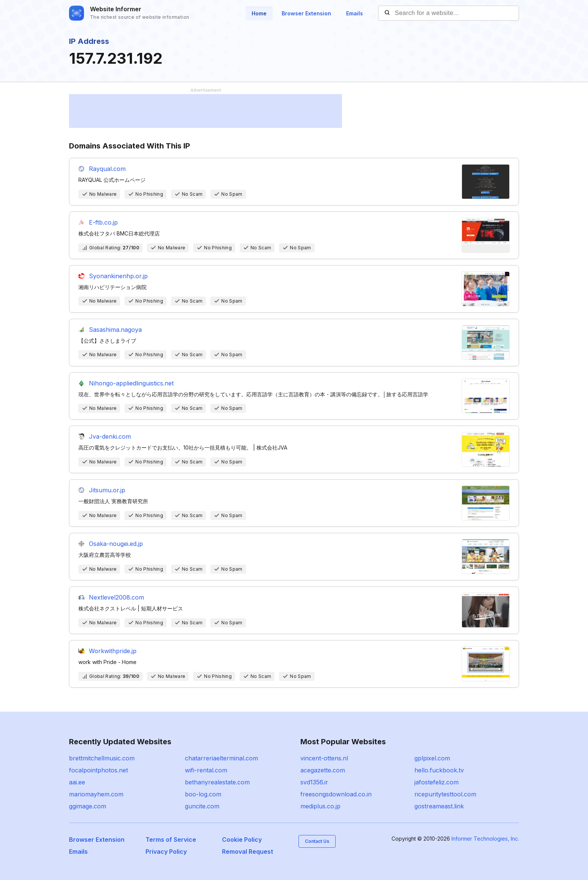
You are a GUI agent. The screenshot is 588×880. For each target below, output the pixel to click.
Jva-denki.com (110, 436)
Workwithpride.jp (113, 651)
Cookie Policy (242, 840)
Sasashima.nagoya (115, 330)
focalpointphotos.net (98, 770)
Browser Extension (306, 13)
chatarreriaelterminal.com (221, 758)
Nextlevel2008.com (116, 597)
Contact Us (317, 841)
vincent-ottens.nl (324, 758)
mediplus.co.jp (320, 806)
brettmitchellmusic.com (102, 758)
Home (259, 13)
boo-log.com (203, 794)
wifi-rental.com (206, 770)
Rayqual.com (107, 169)
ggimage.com (88, 806)
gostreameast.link (439, 806)
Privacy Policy (166, 852)
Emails (355, 13)
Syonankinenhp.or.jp (118, 276)
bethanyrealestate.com (217, 782)
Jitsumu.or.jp (107, 490)
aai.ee (77, 782)
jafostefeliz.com (436, 782)
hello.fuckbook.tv (439, 770)
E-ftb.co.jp (103, 222)
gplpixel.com (432, 758)
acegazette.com (323, 770)
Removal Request (247, 852)
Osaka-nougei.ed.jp (116, 544)
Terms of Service (171, 840)
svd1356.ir (314, 782)
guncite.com (202, 806)
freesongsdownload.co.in (336, 794)
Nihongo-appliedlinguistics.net (131, 383)
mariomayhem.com (96, 794)
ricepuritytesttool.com (445, 794)
